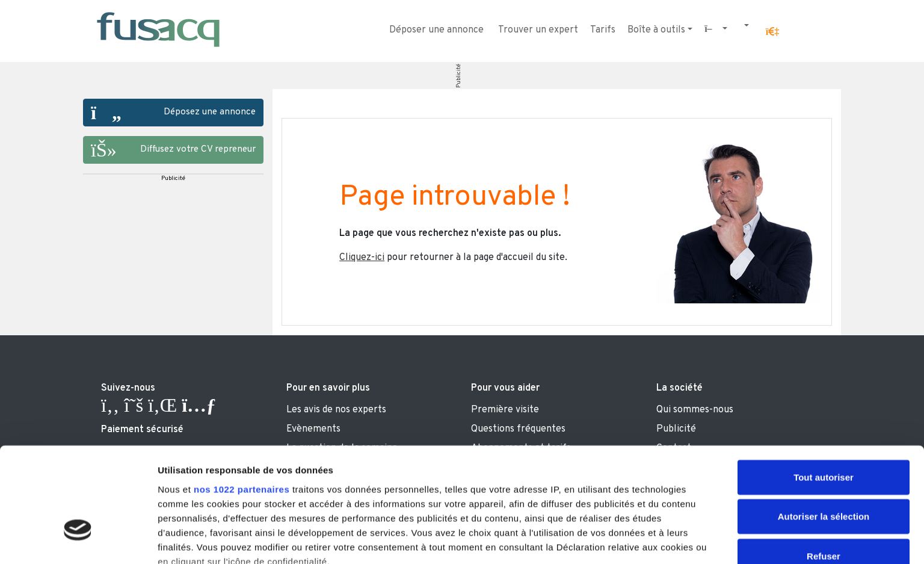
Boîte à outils (656, 30)
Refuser (824, 469)
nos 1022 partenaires (242, 402)
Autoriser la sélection (824, 429)
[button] (772, 32)
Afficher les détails (663, 540)
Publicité (459, 76)
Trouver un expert (538, 30)
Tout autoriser (824, 390)
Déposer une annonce (436, 30)
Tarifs (603, 30)
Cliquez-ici (362, 258)
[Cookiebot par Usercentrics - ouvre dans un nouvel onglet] (78, 541)
